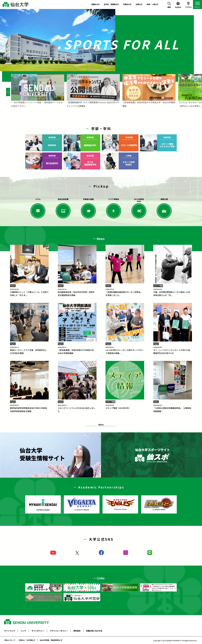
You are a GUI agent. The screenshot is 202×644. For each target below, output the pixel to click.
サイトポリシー (38, 631)
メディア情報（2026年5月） (125, 407)
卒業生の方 (127, 4)
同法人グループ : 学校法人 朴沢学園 (19, 640)
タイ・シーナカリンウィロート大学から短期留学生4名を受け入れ (173, 350)
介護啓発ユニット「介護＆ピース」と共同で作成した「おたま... (29, 292)
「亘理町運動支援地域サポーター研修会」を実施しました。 (125, 292)
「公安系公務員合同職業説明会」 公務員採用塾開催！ (173, 408)
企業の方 (139, 4)
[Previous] (8, 90)
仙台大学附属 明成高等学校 (50, 640)
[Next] (8, 94)
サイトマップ (10, 631)
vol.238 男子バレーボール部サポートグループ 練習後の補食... (125, 350)
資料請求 (77, 631)
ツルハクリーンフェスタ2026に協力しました (77, 408)
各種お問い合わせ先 (94, 631)
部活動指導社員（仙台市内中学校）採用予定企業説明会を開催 (77, 292)
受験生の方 (96, 4)
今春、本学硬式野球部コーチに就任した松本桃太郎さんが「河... (173, 292)
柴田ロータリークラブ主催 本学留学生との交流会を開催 (29, 350)
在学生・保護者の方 (111, 4)
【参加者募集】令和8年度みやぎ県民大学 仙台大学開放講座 (77, 350)
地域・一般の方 (152, 4)
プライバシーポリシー (59, 631)
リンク (23, 631)
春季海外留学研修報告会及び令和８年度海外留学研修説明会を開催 (29, 408)
